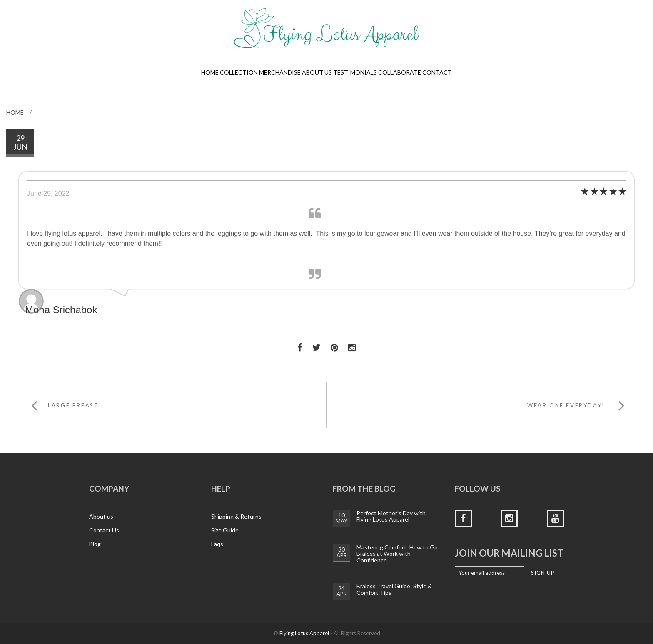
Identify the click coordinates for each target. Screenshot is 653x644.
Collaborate (400, 72)
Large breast (73, 405)
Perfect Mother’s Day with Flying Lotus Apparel (391, 516)
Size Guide (225, 530)
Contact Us (104, 530)
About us (317, 72)
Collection (239, 72)
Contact (437, 72)
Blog (95, 544)
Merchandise (280, 72)
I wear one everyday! (564, 405)
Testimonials (355, 72)
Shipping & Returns (236, 516)
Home (210, 72)
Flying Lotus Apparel (304, 633)
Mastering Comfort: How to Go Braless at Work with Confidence (397, 554)
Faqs (217, 544)
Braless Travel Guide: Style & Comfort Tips (394, 589)
